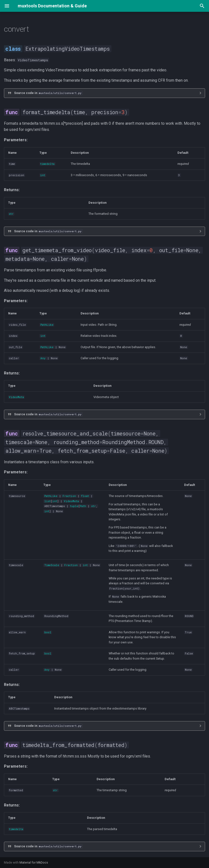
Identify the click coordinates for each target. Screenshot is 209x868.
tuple (74, 506)
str (11, 214)
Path (83, 506)
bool (48, 632)
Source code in (48, 93)
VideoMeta (16, 397)
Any (43, 358)
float (85, 496)
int (43, 175)
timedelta (47, 164)
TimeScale (52, 565)
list (48, 501)
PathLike (47, 325)
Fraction (69, 496)
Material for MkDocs (34, 862)
